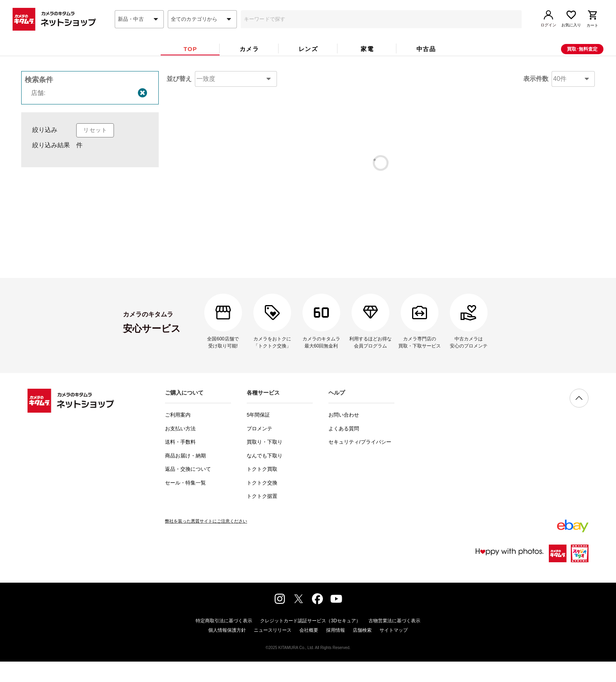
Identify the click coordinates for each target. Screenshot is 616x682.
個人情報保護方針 (227, 651)
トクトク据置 (262, 517)
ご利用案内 (178, 435)
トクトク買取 (262, 489)
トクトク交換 (262, 503)
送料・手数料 (180, 462)
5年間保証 (258, 435)
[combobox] (139, 33)
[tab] (190, 62)
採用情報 (335, 651)
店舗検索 (362, 651)
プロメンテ (259, 449)
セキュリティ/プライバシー (360, 462)
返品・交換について (188, 489)
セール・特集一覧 (185, 503)
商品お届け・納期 (185, 476)
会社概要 (309, 651)
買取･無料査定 (582, 62)
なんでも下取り (265, 476)
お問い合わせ (344, 435)
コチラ (357, 220)
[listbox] (90, 177)
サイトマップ (394, 651)
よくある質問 (344, 449)
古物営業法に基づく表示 (394, 641)
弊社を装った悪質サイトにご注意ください (206, 541)
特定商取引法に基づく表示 (224, 641)
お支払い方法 (180, 449)
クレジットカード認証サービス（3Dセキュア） (310, 641)
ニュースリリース (273, 651)
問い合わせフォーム (347, 256)
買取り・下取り (265, 462)
